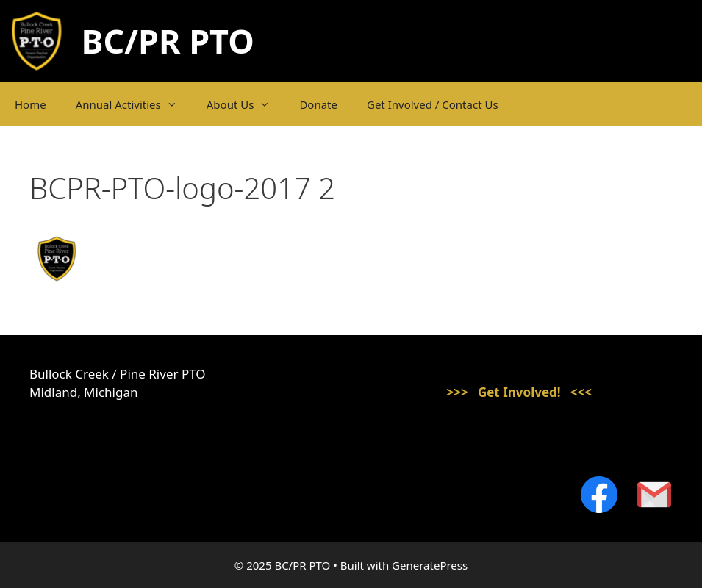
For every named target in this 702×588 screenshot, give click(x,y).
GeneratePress (430, 565)
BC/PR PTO (168, 41)
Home (31, 104)
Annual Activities (134, 104)
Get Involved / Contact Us (433, 104)
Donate (318, 104)
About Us (246, 104)
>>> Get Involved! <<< (519, 392)
